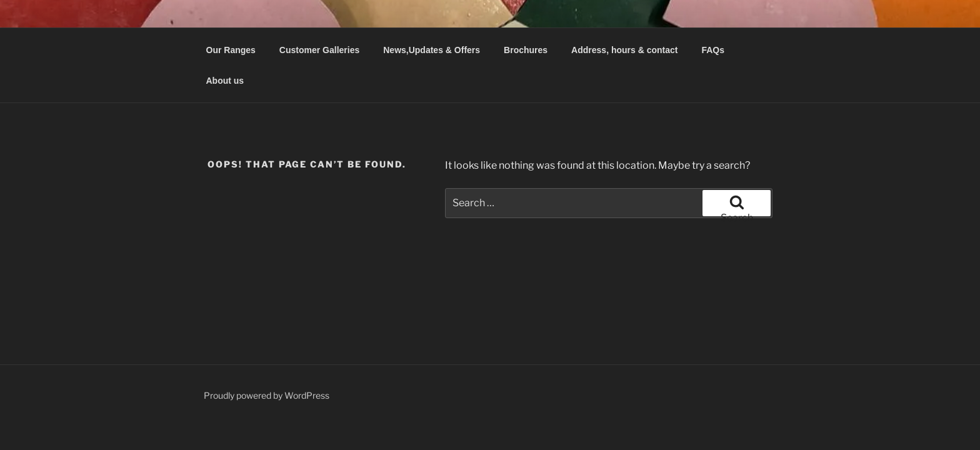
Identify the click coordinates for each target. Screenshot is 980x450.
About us (225, 81)
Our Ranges (231, 50)
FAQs (713, 50)
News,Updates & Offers (432, 50)
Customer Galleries (319, 50)
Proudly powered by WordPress (267, 395)
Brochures (526, 50)
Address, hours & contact (624, 50)
